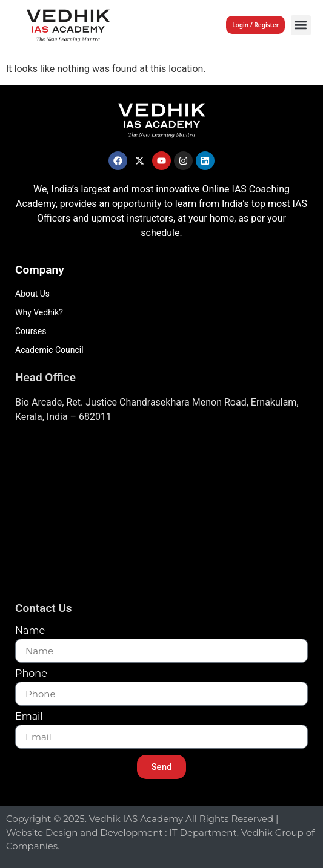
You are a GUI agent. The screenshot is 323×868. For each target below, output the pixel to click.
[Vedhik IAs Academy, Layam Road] (161, 516)
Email (29, 717)
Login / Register (255, 25)
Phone (31, 674)
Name (30, 631)
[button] (301, 25)
